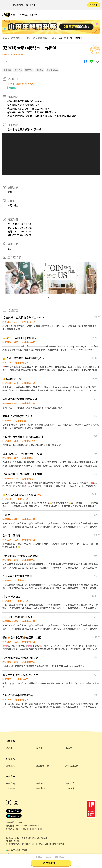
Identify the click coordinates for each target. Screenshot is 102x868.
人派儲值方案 (72, 766)
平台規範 (10, 788)
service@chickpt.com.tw (27, 826)
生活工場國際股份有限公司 (40, 38)
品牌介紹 (10, 783)
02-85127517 (22, 822)
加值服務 (10, 766)
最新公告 (70, 783)
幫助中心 (40, 788)
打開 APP (94, 5)
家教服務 (40, 783)
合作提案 (70, 788)
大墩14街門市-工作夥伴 (70, 38)
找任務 (39, 748)
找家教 (69, 748)
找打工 (9, 748)
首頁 (5, 38)
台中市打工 (17, 38)
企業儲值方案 (42, 766)
